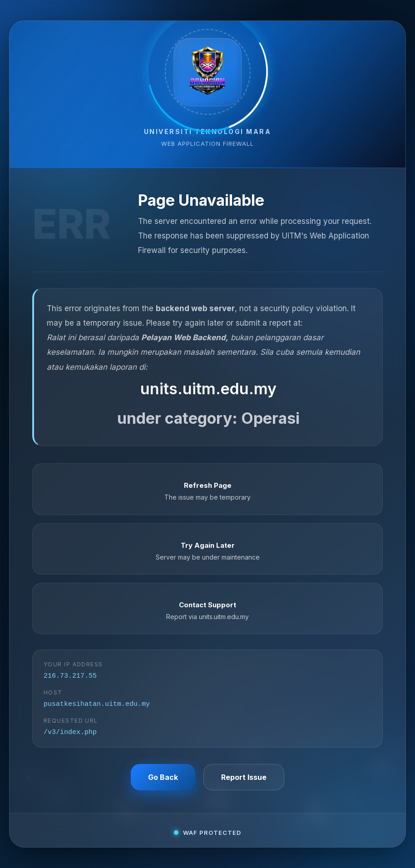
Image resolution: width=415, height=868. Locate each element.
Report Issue (244, 779)
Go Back (163, 779)
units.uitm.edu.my (208, 387)
